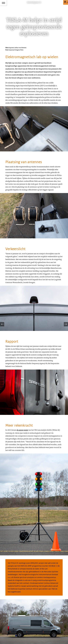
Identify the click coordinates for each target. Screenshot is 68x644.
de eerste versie (22, 385)
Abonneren (9, 629)
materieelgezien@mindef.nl (20, 619)
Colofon (8, 625)
